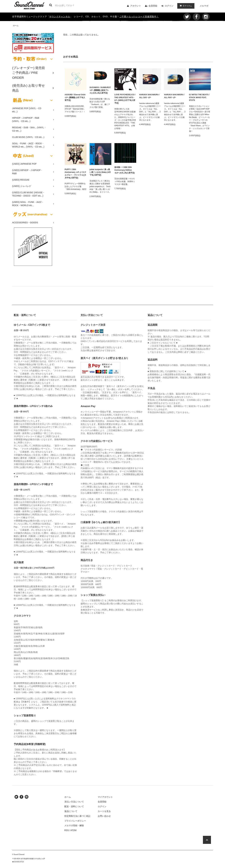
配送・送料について (74, 806)
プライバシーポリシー (75, 821)
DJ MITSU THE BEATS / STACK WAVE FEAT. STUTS (199, 97)
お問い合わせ (104, 816)
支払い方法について (74, 802)
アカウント (136, 6)
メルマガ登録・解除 (74, 825)
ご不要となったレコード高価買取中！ (139, 17)
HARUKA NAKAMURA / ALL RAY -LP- (174, 96)
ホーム (16, 26)
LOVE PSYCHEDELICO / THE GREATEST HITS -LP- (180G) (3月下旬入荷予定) (125, 99)
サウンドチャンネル (60, 17)
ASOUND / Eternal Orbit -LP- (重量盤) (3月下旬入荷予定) (75, 97)
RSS (67, 830)
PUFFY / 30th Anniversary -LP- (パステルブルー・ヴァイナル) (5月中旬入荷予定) (75, 174)
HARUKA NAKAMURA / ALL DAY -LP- (149, 96)
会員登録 (153, 6)
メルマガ (204, 6)
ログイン (169, 6)
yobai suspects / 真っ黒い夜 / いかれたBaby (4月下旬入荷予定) (100, 172)
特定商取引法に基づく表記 (77, 816)
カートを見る (104, 811)
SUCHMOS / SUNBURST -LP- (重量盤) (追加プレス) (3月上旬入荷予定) (100, 90)
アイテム (185, 6)
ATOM (73, 830)
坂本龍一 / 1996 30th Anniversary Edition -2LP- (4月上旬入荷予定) (125, 170)
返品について (71, 811)
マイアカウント (105, 797)
